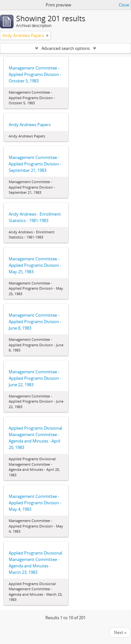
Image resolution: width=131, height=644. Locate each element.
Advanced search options (66, 48)
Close (124, 5)
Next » (120, 632)
